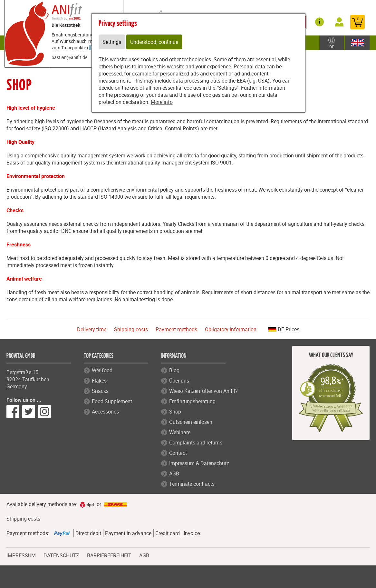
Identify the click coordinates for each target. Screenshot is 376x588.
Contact (178, 453)
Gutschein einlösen (191, 422)
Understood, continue (154, 42)
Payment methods (176, 329)
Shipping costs (131, 329)
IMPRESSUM (21, 555)
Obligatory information (231, 329)
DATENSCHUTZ (61, 555)
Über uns (179, 381)
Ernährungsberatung (192, 401)
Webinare (180, 432)
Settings (112, 42)
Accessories (105, 412)
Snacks (100, 391)
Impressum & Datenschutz (199, 463)
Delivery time (92, 329)
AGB (174, 473)
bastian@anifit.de (69, 57)
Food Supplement (112, 401)
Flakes (99, 381)
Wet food (102, 370)
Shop (175, 412)
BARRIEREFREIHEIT (109, 555)
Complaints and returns (196, 443)
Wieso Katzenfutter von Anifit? (203, 391)
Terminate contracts (192, 484)
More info (162, 102)
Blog (174, 370)
